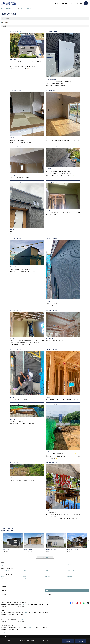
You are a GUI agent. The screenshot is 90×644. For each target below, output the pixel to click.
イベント (72, 3)
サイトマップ (5, 633)
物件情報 (79, 3)
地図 (26, 605)
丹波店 (48, 565)
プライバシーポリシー (36, 640)
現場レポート (49, 590)
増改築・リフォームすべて (74, 571)
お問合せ (57, 3)
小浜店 (70, 565)
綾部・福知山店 (28, 565)
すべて (4, 565)
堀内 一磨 (4, 579)
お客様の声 (49, 594)
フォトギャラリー (6, 590)
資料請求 (64, 3)
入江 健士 (48, 577)
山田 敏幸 (70, 577)
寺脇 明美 (4, 577)
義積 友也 (26, 577)
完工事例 (4, 594)
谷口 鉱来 (26, 579)
